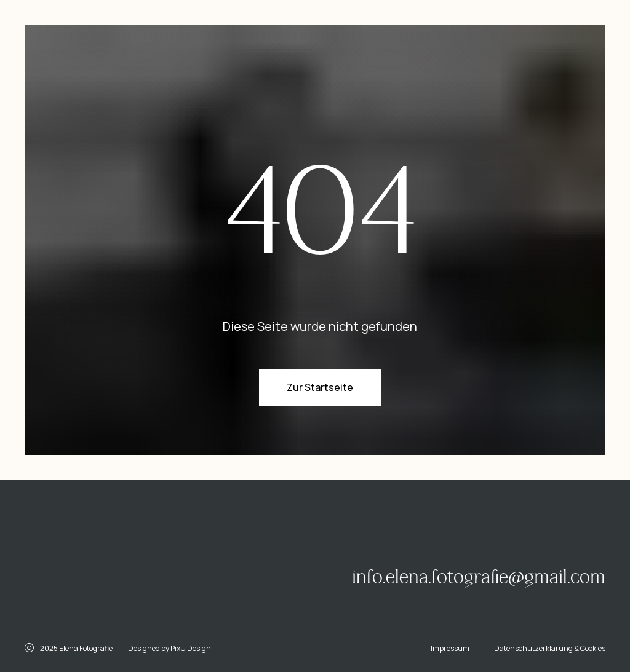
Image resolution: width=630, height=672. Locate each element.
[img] (139, 561)
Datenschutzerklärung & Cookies (550, 648)
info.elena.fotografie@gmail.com (479, 577)
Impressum (450, 648)
